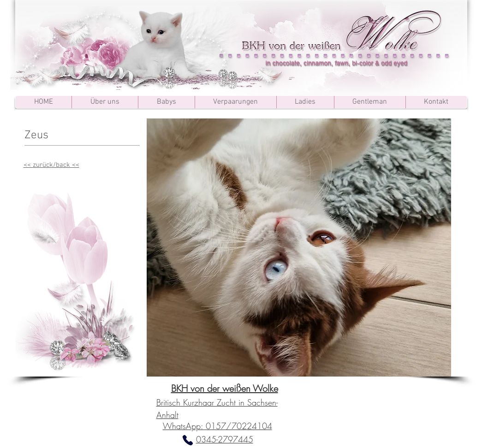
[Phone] (188, 440)
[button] (299, 248)
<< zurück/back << (51, 165)
